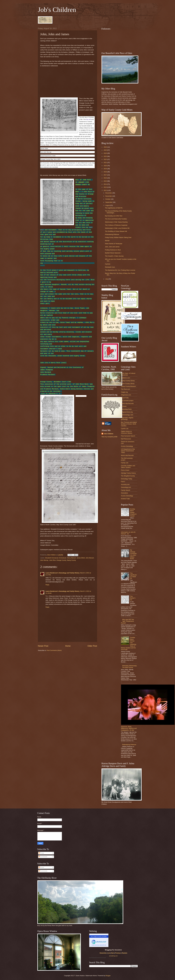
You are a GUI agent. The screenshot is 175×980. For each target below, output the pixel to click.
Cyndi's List (125, 429)
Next (113, 953)
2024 (105, 153)
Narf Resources (126, 439)
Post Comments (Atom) (54, 650)
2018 (105, 172)
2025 (105, 150)
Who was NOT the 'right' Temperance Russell (127, 621)
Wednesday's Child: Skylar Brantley (116, 222)
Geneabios (124, 493)
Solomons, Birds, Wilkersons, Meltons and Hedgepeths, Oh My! (129, 728)
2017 (105, 175)
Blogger (108, 976)
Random (125, 953)
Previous (118, 953)
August (108, 205)
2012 (105, 190)
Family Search (126, 490)
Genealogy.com (126, 487)
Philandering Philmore (112, 234)
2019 (105, 169)
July (107, 279)
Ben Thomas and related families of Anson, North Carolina (129, 424)
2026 (105, 147)
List (109, 953)
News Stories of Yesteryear (114, 244)
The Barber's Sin (133, 598)
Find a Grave (125, 470)
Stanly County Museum (128, 386)
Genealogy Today (127, 479)
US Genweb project (127, 401)
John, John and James (112, 247)
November (109, 196)
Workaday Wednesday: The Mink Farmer (130, 667)
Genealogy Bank (126, 409)
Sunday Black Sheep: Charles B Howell (133, 512)
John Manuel (90, 558)
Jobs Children (109, 434)
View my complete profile (109, 437)
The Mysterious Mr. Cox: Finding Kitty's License (120, 270)
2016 (105, 178)
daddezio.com (125, 378)
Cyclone (108, 264)
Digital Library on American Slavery (127, 432)
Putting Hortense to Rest (113, 250)
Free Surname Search (128, 436)
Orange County (61, 560)
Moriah (107, 241)
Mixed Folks (125, 398)
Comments (43, 857)
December (109, 193)
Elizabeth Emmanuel (52, 558)
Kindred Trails (125, 499)
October (108, 199)
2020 (105, 166)
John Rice (52, 560)
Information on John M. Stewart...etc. (128, 533)
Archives (124, 406)
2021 (105, 162)
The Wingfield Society (128, 476)
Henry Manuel (71, 558)
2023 (105, 156)
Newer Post (43, 646)
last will (88, 119)
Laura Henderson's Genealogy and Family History (63, 573)
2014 (105, 184)
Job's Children (57, 10)
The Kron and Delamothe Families (116, 219)
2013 (105, 187)
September (109, 202)
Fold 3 (123, 482)
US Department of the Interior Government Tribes (128, 451)
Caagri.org (124, 392)
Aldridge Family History (128, 473)
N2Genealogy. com (127, 415)
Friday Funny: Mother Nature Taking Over (118, 237)
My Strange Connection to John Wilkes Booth (133, 554)
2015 (105, 181)
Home (68, 646)
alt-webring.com (113, 956)
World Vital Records (127, 403)
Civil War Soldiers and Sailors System (128, 467)
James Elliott (81, 558)
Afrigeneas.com (126, 395)
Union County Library (128, 384)
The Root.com (126, 389)
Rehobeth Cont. (110, 267)
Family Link (125, 463)
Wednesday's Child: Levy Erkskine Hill (117, 228)
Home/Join (103, 953)
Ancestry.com (125, 484)
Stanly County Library (128, 381)
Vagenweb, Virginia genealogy (127, 419)
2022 (105, 159)
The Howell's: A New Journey (114, 256)
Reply (47, 585)
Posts (41, 853)
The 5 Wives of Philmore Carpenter (116, 225)
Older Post (92, 646)
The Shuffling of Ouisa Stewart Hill (116, 231)
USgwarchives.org (127, 412)
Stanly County (71, 560)
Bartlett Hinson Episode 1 (113, 253)
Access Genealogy (127, 446)
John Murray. (44, 560)
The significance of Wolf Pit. (114, 208)
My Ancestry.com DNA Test (114, 216)
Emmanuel (63, 558)
